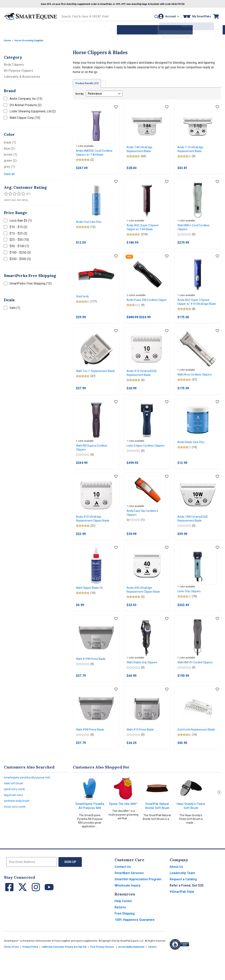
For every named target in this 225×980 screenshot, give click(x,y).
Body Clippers (14, 63)
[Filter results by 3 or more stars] (14, 193)
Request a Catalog (183, 905)
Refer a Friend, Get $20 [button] (187, 911)
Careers (152, 973)
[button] (148, 16)
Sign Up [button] (70, 888)
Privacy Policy (30, 973)
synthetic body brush (18, 830)
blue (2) (9, 147)
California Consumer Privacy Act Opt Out (64, 973)
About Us (176, 892)
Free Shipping (125, 939)
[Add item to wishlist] (116, 106)
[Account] (167, 16)
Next (219, 818)
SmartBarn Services (129, 899)
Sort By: (80, 93)
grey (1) (9, 165)
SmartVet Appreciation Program (138, 905)
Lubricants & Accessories (22, 75)
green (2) (10, 159)
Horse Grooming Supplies (32, 39)
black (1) (10, 141)
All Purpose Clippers (19, 69)
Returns (120, 933)
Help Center (123, 927)
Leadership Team (182, 899)
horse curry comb (16, 837)
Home (8, 39)
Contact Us (123, 892)
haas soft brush (15, 810)
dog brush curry (14, 823)
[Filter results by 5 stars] (21, 193)
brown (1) (11, 153)
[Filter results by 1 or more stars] (6, 193)
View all (9, 173)
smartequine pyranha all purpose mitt (29, 803)
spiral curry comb (16, 817)
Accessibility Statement (131, 973)
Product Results (90, 82)
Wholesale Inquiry (127, 911)
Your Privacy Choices (102, 973)
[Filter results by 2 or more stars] (10, 193)
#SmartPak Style (182, 917)
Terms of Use (11, 973)
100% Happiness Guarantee (135, 945)
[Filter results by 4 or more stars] (18, 193)
